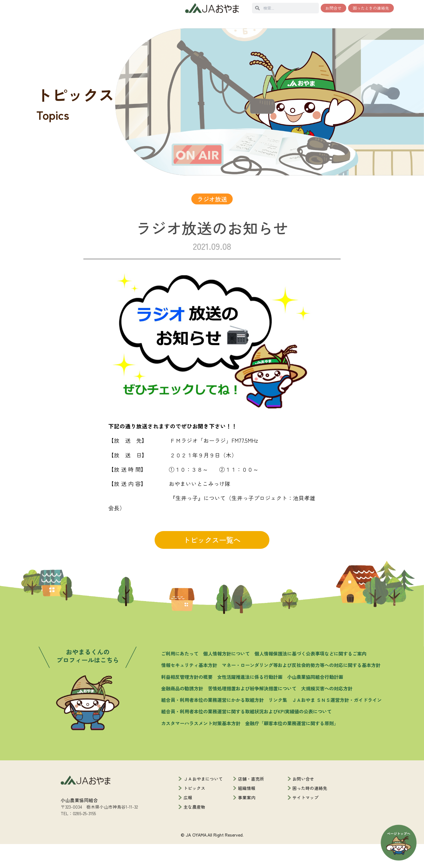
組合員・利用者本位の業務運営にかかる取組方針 (212, 724)
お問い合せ (303, 803)
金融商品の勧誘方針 (182, 712)
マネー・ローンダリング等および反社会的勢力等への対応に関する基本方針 (301, 689)
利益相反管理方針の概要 (187, 701)
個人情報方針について (226, 678)
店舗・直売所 (251, 803)
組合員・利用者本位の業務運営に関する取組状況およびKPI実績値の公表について (246, 735)
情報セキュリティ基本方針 (189, 689)
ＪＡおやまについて (203, 803)
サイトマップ (305, 822)
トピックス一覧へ (212, 564)
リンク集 (278, 724)
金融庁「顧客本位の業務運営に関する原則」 (292, 747)
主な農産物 (194, 831)
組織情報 (247, 812)
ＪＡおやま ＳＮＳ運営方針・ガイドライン (337, 724)
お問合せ (333, 8)
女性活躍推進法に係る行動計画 (250, 701)
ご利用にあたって (180, 678)
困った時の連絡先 (310, 812)
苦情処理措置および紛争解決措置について (252, 712)
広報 (188, 822)
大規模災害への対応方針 (327, 712)
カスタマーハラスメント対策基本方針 (201, 747)
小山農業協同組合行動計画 (315, 701)
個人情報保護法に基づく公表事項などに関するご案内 (310, 678)
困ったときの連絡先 (371, 8)
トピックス (194, 812)
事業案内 (247, 822)
